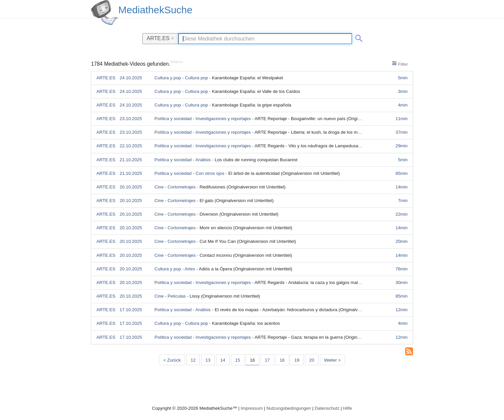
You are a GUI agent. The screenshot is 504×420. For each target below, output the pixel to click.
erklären (177, 62)
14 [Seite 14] (223, 360)
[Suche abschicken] (358, 37)
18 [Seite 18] (282, 360)
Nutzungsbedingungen (289, 408)
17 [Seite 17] (267, 360)
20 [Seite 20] (312, 360)
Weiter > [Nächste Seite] (332, 360)
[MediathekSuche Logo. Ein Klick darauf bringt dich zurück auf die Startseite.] (105, 13)
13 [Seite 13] (208, 360)
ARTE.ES (160, 38)
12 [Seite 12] (193, 360)
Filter (400, 64)
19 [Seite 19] (297, 360)
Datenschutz (327, 408)
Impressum (252, 408)
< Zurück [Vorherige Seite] (172, 360)
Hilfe (348, 408)
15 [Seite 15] (238, 360)
